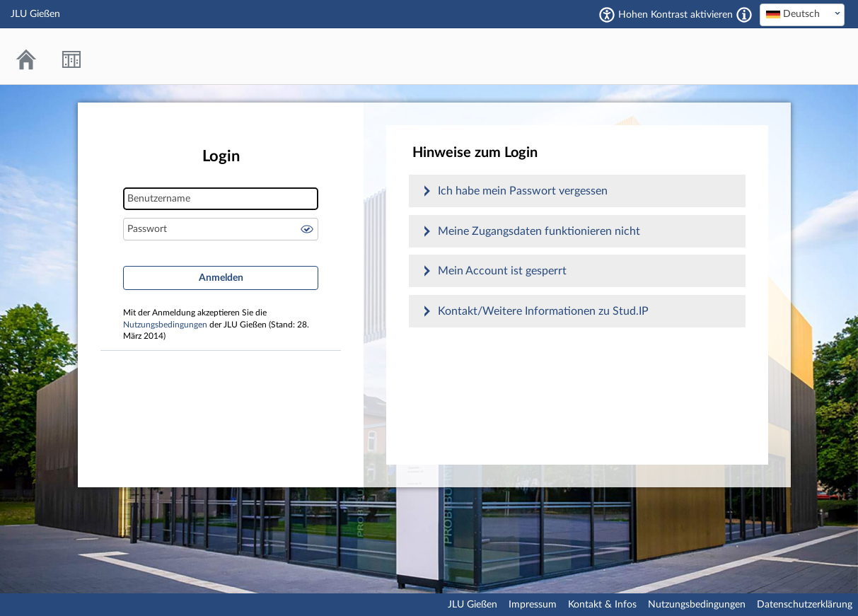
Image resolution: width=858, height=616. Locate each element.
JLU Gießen (473, 605)
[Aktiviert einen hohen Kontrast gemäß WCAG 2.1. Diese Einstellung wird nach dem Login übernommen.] (744, 15)
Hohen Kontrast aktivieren (676, 15)
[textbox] (802, 14)
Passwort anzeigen (307, 229)
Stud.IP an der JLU (791, 56)
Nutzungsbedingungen (165, 325)
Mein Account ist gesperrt (502, 271)
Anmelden (221, 278)
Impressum (533, 605)
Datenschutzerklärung (805, 605)
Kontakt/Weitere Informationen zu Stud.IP (543, 311)
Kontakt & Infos (602, 605)
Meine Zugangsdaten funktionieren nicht (539, 231)
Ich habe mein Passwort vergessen (523, 191)
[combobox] (802, 15)
